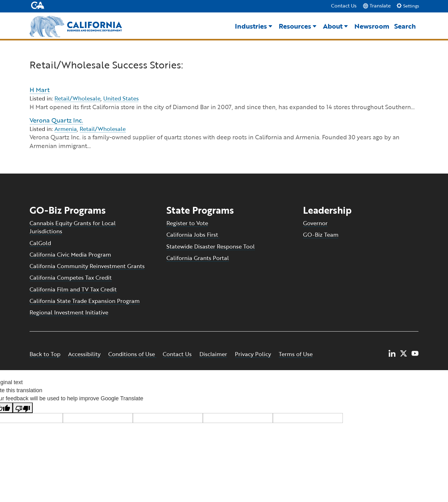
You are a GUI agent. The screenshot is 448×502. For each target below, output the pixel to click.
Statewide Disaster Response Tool (211, 247)
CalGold (40, 243)
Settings (408, 6)
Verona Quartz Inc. (56, 120)
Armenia (66, 129)
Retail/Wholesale (77, 99)
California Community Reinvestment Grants (87, 266)
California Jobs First (193, 235)
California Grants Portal (198, 258)
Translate (377, 6)
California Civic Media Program (70, 255)
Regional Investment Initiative (69, 313)
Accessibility (84, 355)
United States (121, 99)
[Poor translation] (23, 408)
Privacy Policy (253, 355)
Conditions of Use (132, 355)
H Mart (40, 90)
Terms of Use (296, 355)
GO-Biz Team (321, 235)
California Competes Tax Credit (71, 278)
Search (405, 26)
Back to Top (45, 355)
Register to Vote (187, 223)
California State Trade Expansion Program (85, 301)
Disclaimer (213, 355)
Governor (315, 223)
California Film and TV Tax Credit (73, 290)
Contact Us (344, 6)
